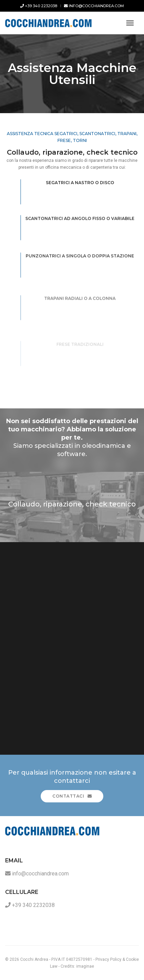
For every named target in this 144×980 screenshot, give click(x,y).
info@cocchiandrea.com (94, 6)
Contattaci (72, 796)
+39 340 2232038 (39, 6)
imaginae (85, 966)
